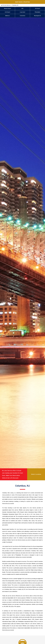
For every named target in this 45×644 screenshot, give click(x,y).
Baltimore (7, 16)
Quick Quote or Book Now (22, 2)
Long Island (22, 12)
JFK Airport (37, 8)
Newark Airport (7, 8)
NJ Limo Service (6, 5)
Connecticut (22, 16)
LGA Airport (7, 12)
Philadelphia (37, 12)
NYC (22, 8)
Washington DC (37, 16)
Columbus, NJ (15, 5)
